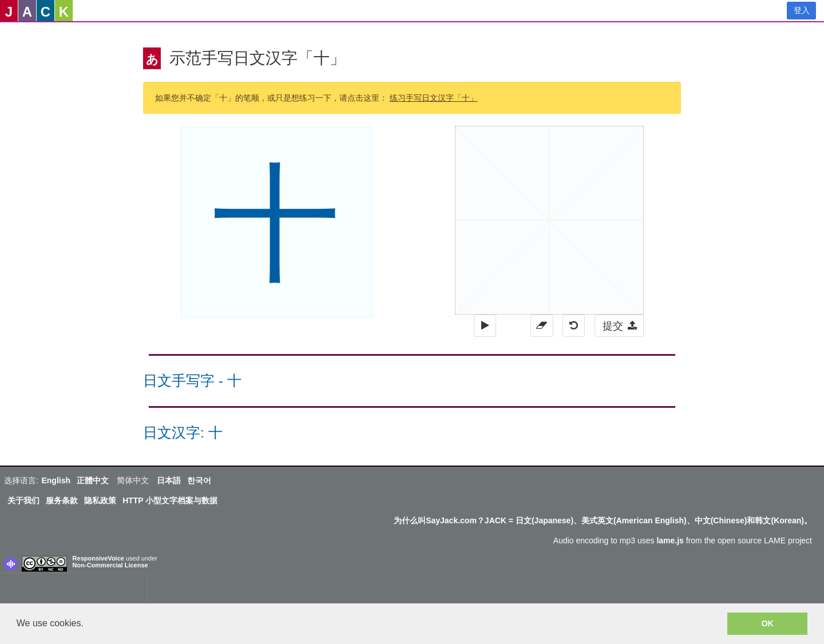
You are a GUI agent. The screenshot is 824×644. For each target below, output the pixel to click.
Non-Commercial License (110, 565)
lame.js (670, 540)
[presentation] (73, 591)
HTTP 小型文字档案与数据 (170, 500)
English (56, 480)
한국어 (199, 480)
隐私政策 (100, 500)
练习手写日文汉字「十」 (434, 98)
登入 (802, 10)
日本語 (169, 480)
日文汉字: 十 (183, 433)
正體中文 (93, 480)
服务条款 (62, 500)
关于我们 (23, 500)
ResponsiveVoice (98, 558)
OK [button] (767, 623)
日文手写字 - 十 (192, 381)
